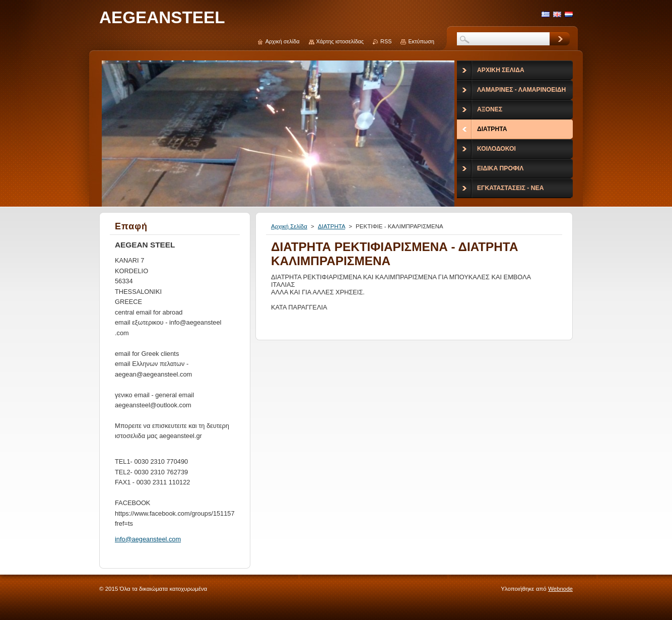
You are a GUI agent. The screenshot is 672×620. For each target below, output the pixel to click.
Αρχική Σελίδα (289, 226)
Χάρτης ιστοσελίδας (340, 41)
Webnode (560, 589)
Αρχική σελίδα (283, 41)
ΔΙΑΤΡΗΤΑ (331, 226)
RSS (386, 41)
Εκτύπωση (421, 41)
